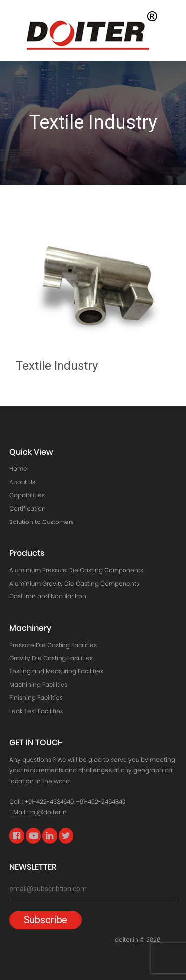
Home (18, 469)
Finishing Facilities (36, 697)
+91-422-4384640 (49, 802)
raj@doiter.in (48, 812)
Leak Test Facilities (36, 711)
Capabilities (27, 495)
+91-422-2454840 (101, 802)
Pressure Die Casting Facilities (53, 645)
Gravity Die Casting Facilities (51, 658)
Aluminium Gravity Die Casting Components (74, 583)
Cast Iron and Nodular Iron (48, 596)
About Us (22, 482)
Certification (28, 508)
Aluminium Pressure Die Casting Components (76, 570)
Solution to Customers (42, 522)
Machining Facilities (38, 685)
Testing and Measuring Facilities (56, 671)
